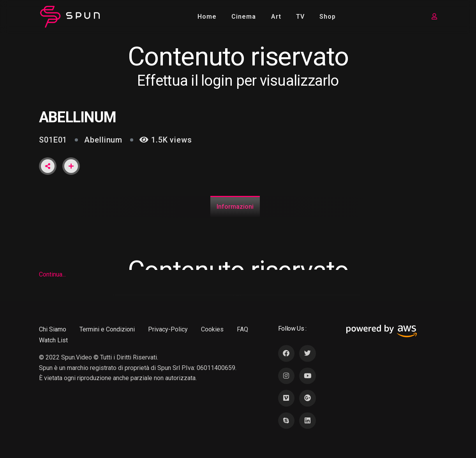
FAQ (242, 329)
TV (300, 17)
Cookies (212, 329)
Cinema (244, 17)
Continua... (52, 274)
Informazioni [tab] (235, 207)
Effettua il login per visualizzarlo (238, 81)
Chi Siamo (53, 329)
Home (207, 17)
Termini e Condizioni (107, 329)
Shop (328, 17)
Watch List (53, 340)
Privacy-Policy (168, 329)
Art (276, 17)
